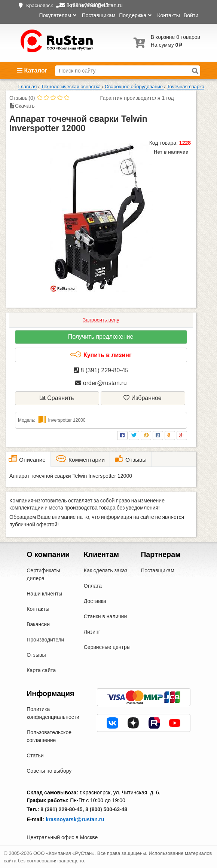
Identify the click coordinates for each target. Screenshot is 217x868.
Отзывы (36, 655)
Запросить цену (101, 320)
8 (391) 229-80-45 (101, 370)
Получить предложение (101, 337)
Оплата (93, 586)
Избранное (143, 398)
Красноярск (39, 5)
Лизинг (92, 632)
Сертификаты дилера (43, 574)
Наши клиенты (44, 594)
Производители (45, 640)
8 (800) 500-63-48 (106, 809)
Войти (191, 15)
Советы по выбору (49, 771)
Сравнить (57, 398)
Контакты (168, 15)
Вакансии (38, 624)
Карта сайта (41, 670)
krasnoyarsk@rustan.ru (75, 819)
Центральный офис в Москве (62, 837)
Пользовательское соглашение (49, 736)
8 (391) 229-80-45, (62, 809)
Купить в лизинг (100, 355)
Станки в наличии (106, 616)
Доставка (95, 601)
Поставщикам (99, 15)
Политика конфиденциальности (53, 713)
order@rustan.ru (101, 383)
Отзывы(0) (22, 98)
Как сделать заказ (106, 570)
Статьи (35, 755)
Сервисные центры (107, 647)
